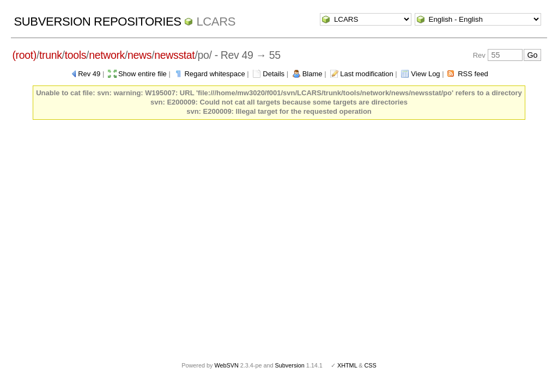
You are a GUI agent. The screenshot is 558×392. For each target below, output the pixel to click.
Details (274, 74)
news (139, 55)
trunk (51, 55)
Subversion (290, 365)
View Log (425, 74)
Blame (313, 74)
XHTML (347, 365)
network (107, 55)
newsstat (174, 55)
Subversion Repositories (97, 22)
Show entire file (142, 74)
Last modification (367, 74)
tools (75, 55)
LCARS (216, 22)
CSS (371, 365)
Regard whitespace (214, 74)
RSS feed (473, 74)
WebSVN (226, 365)
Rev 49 (89, 74)
